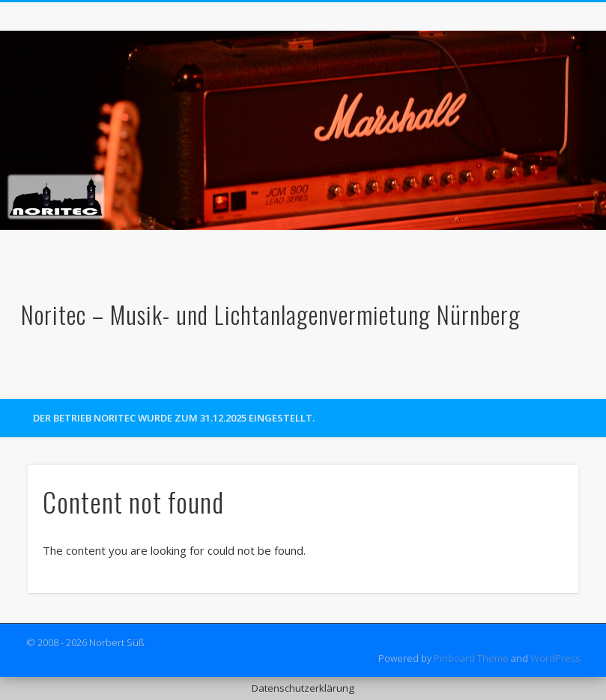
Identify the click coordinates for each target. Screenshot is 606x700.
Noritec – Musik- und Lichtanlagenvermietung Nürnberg (271, 314)
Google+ (590, 383)
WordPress (555, 658)
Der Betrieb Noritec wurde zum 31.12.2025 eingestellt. (174, 418)
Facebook (559, 383)
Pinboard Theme (471, 658)
